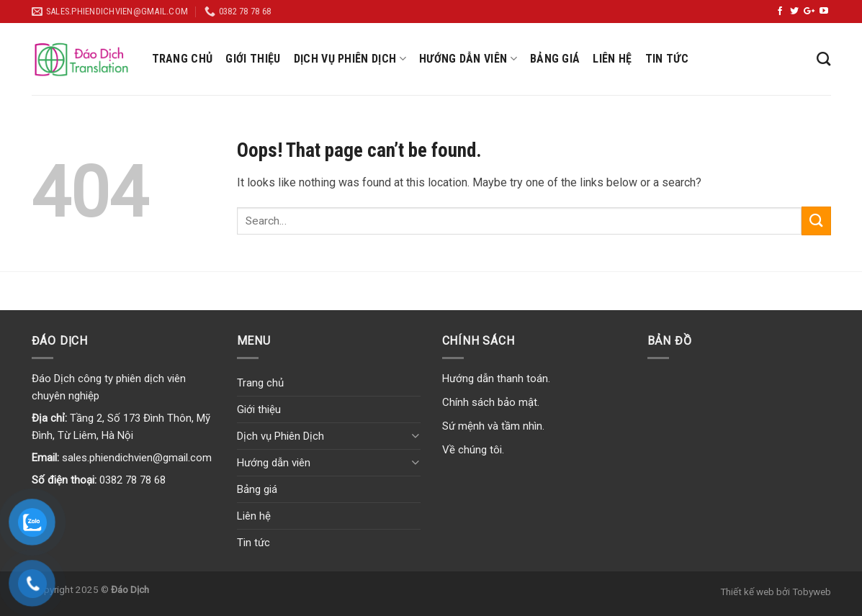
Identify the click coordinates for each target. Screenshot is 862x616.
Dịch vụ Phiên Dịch (350, 59)
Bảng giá (555, 59)
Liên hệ (612, 59)
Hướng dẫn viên (468, 59)
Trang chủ (183, 59)
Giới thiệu (253, 59)
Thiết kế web (747, 592)
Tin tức (667, 59)
